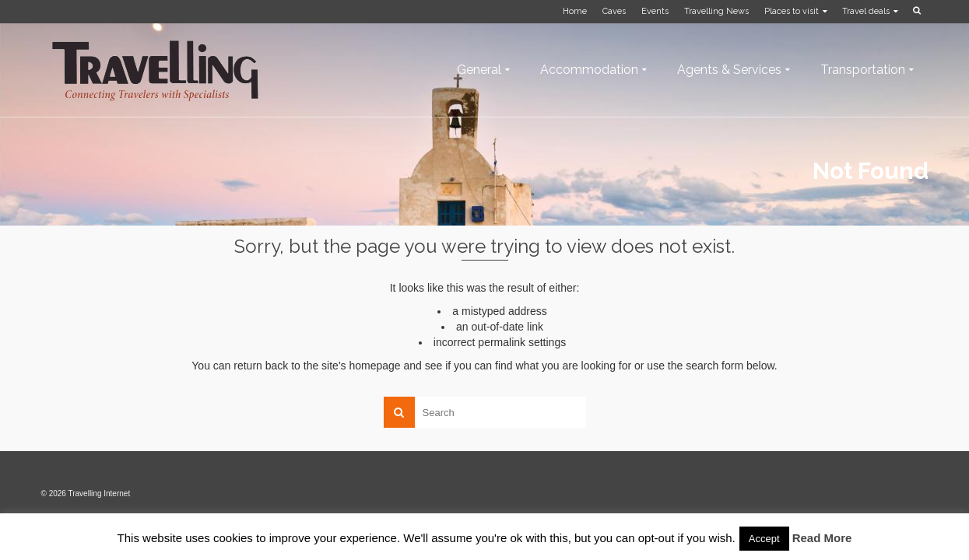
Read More (822, 538)
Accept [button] (764, 539)
